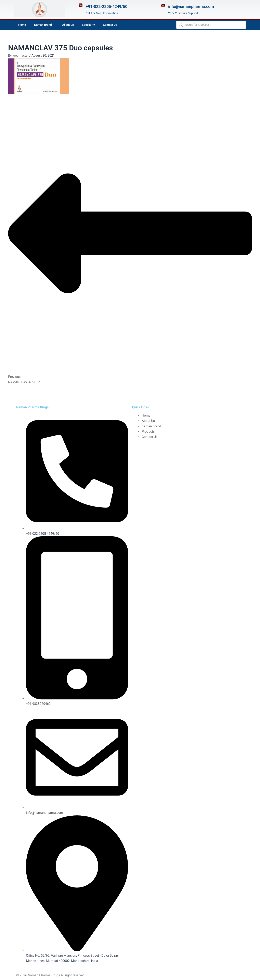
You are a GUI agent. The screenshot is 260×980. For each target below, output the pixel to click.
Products (148, 432)
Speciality (88, 25)
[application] (53, 25)
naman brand (151, 426)
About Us (68, 25)
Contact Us (110, 25)
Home (22, 25)
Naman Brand (44, 25)
